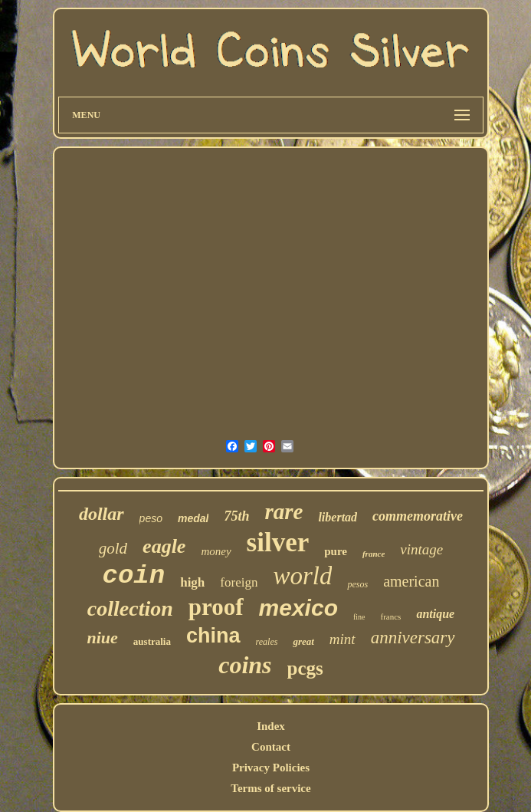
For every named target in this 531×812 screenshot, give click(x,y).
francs (391, 616)
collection (130, 608)
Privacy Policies (271, 768)
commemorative (418, 516)
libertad (338, 517)
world (302, 576)
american (411, 581)
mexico (298, 608)
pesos (357, 584)
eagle (164, 546)
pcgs (305, 668)
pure (336, 551)
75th (236, 516)
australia (152, 641)
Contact (271, 747)
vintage (421, 549)
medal (193, 518)
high (192, 582)
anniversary (413, 638)
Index (271, 726)
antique (435, 614)
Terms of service (270, 788)
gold (113, 548)
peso (151, 518)
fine (359, 617)
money (216, 551)
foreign (239, 582)
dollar (102, 514)
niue (102, 638)
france (374, 554)
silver (278, 542)
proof (216, 607)
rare (284, 511)
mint (343, 639)
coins (245, 665)
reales (267, 642)
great (303, 641)
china (213, 636)
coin (134, 576)
